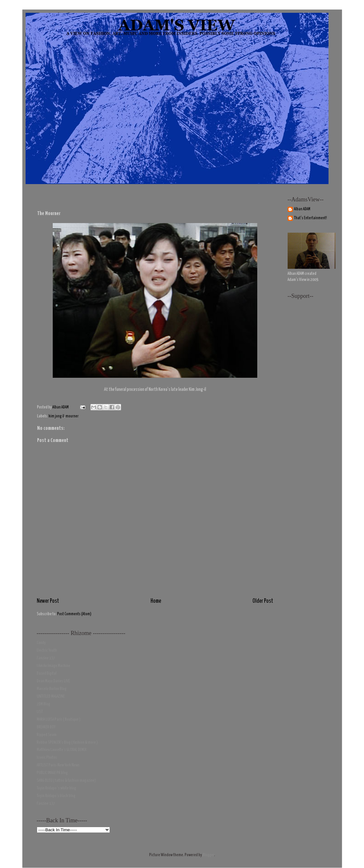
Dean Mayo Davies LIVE (53, 681)
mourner (72, 416)
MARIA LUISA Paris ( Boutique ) (59, 720)
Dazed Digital (47, 674)
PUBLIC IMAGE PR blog (52, 773)
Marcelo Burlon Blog (52, 689)
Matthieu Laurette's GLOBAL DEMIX (62, 750)
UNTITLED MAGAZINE (51, 697)
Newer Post (48, 601)
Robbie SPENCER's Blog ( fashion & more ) (67, 743)
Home (156, 601)
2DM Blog (43, 704)
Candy (41, 643)
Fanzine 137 (46, 658)
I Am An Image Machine (54, 666)
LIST (40, 712)
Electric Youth (47, 651)
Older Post (263, 601)
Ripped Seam (47, 735)
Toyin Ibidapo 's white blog (56, 788)
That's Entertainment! (310, 218)
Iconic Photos (47, 758)
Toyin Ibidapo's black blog (56, 796)
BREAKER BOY (46, 727)
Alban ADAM (302, 209)
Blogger (208, 855)
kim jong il (56, 416)
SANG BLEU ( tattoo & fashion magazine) (66, 781)
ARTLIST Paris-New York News (58, 765)
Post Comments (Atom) (74, 614)
